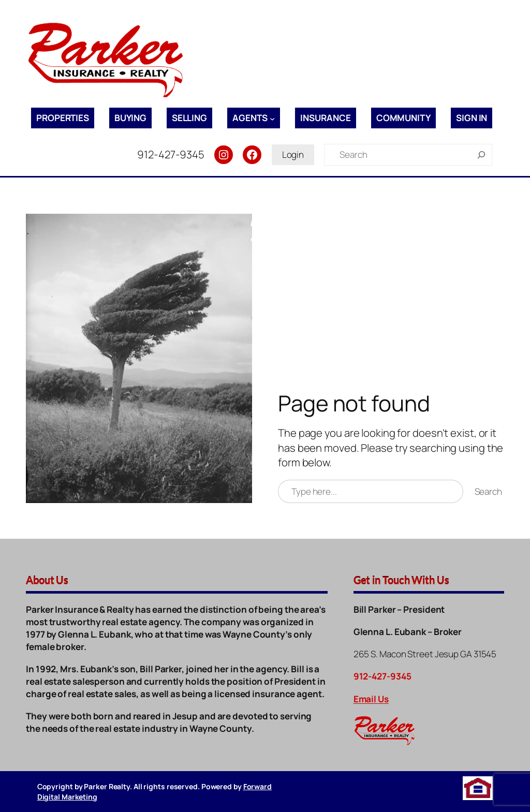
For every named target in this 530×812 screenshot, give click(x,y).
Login (293, 154)
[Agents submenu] (272, 118)
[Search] (481, 155)
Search (488, 491)
